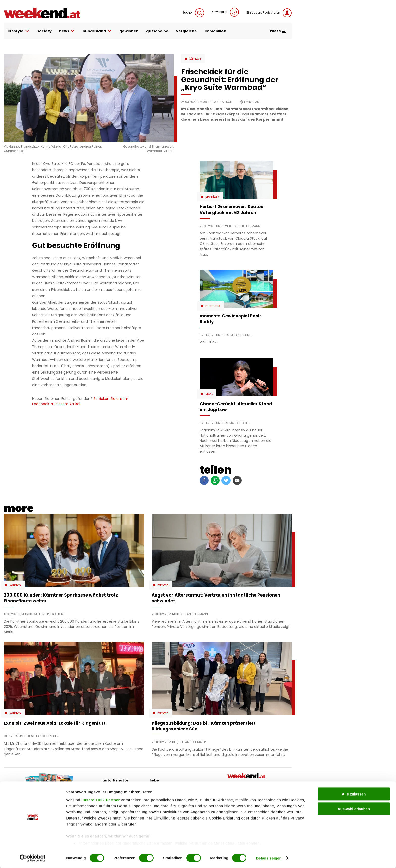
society (44, 31)
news (67, 31)
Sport (209, 394)
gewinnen (129, 31)
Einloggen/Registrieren (269, 13)
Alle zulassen (354, 794)
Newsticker (225, 12)
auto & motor (115, 780)
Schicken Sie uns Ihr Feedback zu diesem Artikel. (80, 401)
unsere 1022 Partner (101, 800)
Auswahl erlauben (354, 809)
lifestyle (19, 31)
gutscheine (157, 31)
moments (213, 306)
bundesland (97, 31)
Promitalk (212, 197)
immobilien (215, 31)
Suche (193, 13)
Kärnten (195, 59)
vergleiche (187, 31)
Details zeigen (269, 858)
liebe (154, 780)
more (278, 31)
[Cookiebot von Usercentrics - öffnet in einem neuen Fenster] (33, 858)
